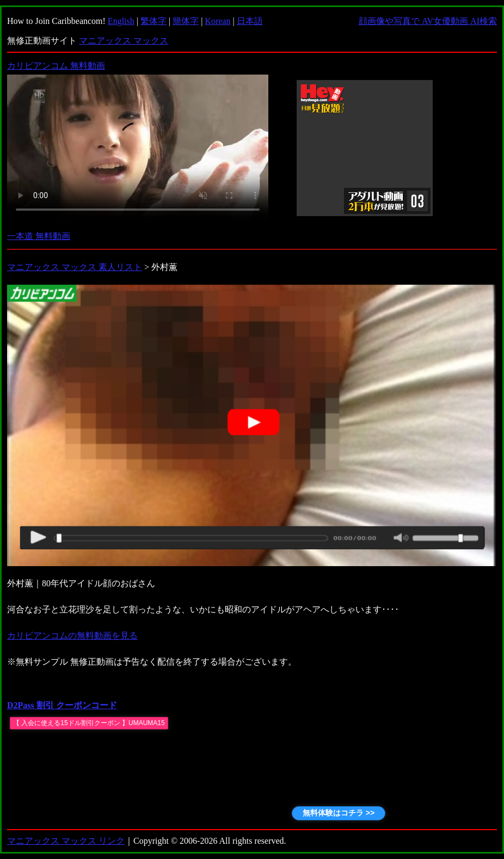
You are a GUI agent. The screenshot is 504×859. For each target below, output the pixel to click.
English (121, 21)
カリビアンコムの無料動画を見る (72, 636)
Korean (217, 21)
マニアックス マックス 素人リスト (75, 267)
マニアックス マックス (124, 41)
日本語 (250, 21)
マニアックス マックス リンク (66, 841)
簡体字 (186, 21)
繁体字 (153, 21)
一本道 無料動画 (39, 236)
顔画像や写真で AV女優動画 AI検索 (428, 21)
